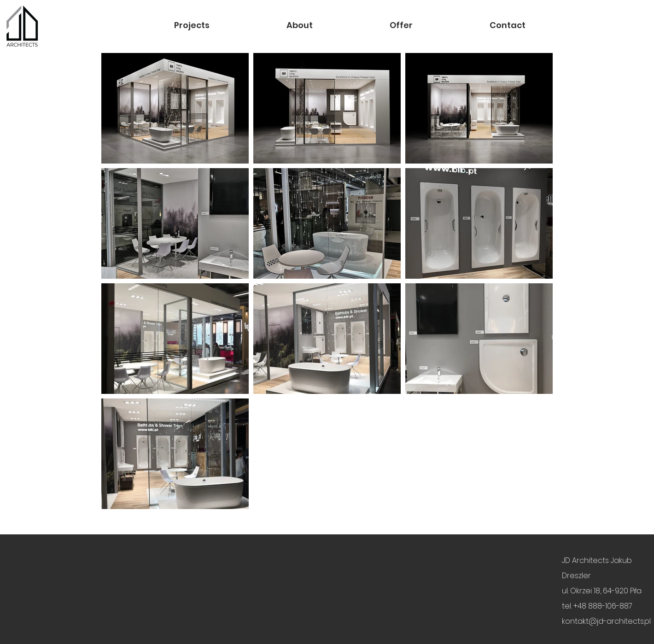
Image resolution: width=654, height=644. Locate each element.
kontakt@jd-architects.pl (606, 621)
